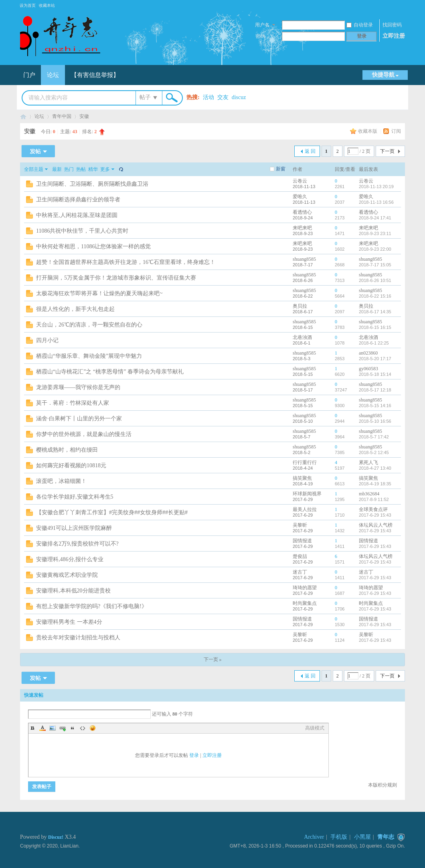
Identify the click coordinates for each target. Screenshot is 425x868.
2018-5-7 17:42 (374, 437)
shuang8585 (304, 259)
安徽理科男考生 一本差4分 (69, 622)
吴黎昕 (300, 525)
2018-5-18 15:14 (375, 374)
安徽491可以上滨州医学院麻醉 (74, 528)
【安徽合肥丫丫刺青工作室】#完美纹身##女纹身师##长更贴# (112, 512)
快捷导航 (383, 75)
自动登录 (360, 25)
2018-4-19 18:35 (375, 484)
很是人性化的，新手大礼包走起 (75, 309)
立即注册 (394, 36)
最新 (57, 169)
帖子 (145, 97)
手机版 (339, 837)
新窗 (281, 169)
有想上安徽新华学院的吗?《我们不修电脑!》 (92, 606)
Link (63, 728)
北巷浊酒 (302, 337)
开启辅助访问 (401, 6)
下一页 (387, 151)
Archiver (314, 837)
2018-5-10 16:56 (375, 421)
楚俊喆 (300, 556)
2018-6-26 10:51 (375, 280)
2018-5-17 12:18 (375, 390)
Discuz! (56, 837)
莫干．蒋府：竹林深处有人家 (73, 403)
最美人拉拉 (305, 509)
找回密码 (392, 25)
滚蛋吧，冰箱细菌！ (61, 481)
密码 (260, 36)
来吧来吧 (302, 228)
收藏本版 (368, 131)
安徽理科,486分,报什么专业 (70, 559)
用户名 (262, 25)
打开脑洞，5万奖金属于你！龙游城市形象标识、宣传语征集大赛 (116, 278)
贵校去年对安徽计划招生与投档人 (78, 638)
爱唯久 (300, 197)
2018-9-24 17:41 (375, 218)
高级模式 (315, 728)
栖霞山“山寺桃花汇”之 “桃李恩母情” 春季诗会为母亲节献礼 (110, 372)
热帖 (81, 169)
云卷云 (300, 181)
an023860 (368, 353)
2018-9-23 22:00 (375, 249)
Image (53, 728)
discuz (239, 97)
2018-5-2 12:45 (374, 452)
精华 (93, 169)
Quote (73, 728)
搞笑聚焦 (302, 478)
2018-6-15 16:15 (375, 327)
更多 (105, 169)
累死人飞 (368, 462)
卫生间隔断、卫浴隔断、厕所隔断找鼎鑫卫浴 (92, 184)
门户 (29, 75)
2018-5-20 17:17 (375, 359)
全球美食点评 (373, 509)
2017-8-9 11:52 (374, 499)
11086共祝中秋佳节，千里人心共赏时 (82, 231)
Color (42, 728)
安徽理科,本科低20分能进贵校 (73, 591)
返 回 (310, 151)
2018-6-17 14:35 (375, 312)
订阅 (396, 131)
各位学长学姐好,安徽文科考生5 (75, 497)
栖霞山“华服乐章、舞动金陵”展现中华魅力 (89, 356)
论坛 (53, 75)
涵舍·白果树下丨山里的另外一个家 (79, 419)
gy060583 (368, 369)
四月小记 (47, 340)
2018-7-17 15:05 (375, 265)
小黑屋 (362, 837)
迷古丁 (300, 572)
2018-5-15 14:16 (375, 406)
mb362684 (369, 494)
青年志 (23, 117)
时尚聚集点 (305, 603)
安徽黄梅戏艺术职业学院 (67, 575)
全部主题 (34, 169)
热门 (69, 169)
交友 (223, 97)
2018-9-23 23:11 (375, 233)
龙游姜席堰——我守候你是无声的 (78, 387)
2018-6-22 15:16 (375, 296)
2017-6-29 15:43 (375, 515)
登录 (194, 755)
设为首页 (28, 5)
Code (83, 728)
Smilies (93, 728)
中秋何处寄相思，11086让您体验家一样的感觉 (93, 246)
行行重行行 (305, 462)
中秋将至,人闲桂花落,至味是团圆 (77, 215)
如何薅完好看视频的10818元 (71, 465)
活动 (208, 97)
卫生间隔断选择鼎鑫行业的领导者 (78, 200)
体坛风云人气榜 (376, 525)
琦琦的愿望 (305, 588)
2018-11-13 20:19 (376, 187)
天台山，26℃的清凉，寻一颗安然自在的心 (89, 325)
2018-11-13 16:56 (376, 202)
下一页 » (213, 659)
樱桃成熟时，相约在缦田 (67, 450)
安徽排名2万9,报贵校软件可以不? (77, 544)
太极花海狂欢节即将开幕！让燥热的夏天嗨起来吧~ (99, 293)
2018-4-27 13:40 (375, 468)
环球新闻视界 (307, 494)
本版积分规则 (382, 785)
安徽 (84, 116)
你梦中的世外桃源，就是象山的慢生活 (84, 434)
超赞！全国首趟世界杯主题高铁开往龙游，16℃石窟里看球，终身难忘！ (126, 262)
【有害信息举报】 (95, 75)
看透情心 (302, 212)
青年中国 (62, 116)
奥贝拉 (300, 306)
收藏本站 (47, 5)
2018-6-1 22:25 (374, 343)
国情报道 (302, 541)
